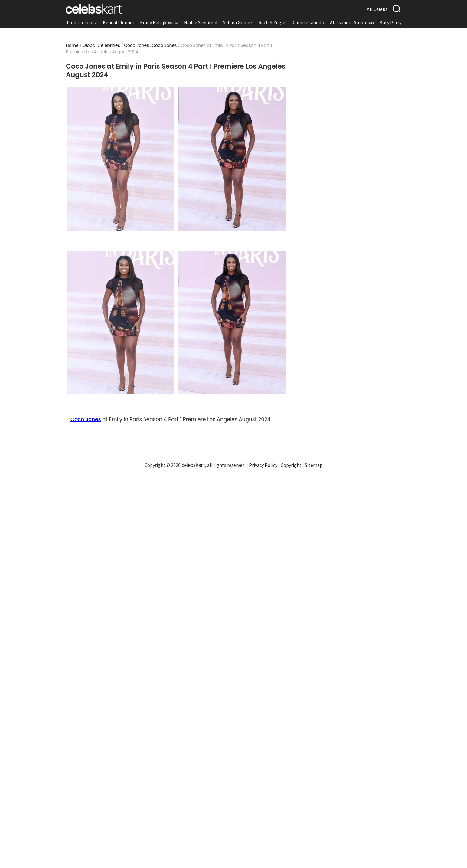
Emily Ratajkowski (159, 22)
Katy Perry (390, 22)
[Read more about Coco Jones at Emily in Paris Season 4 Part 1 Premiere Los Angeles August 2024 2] (232, 159)
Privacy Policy (263, 465)
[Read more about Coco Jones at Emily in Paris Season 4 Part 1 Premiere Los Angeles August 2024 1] (120, 159)
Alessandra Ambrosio (352, 22)
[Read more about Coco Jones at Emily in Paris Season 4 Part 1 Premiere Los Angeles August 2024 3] (120, 323)
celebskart (193, 465)
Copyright (291, 465)
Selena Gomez (238, 22)
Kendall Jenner (119, 22)
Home (72, 45)
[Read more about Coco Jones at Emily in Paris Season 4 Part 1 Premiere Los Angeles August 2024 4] (232, 323)
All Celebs (377, 9)
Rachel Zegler (273, 22)
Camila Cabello (309, 22)
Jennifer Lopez (82, 22)
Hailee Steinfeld (201, 22)
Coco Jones (136, 45)
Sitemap (314, 465)
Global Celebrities (101, 45)
